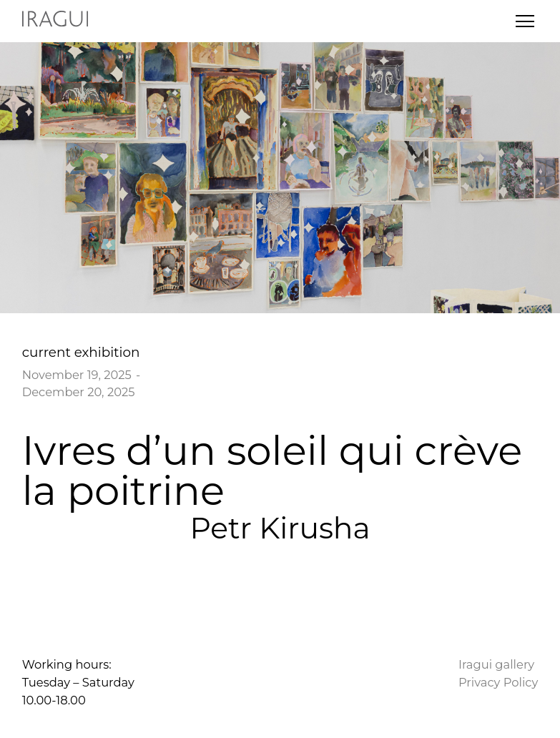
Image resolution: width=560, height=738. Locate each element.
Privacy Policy (498, 682)
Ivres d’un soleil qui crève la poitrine (272, 471)
